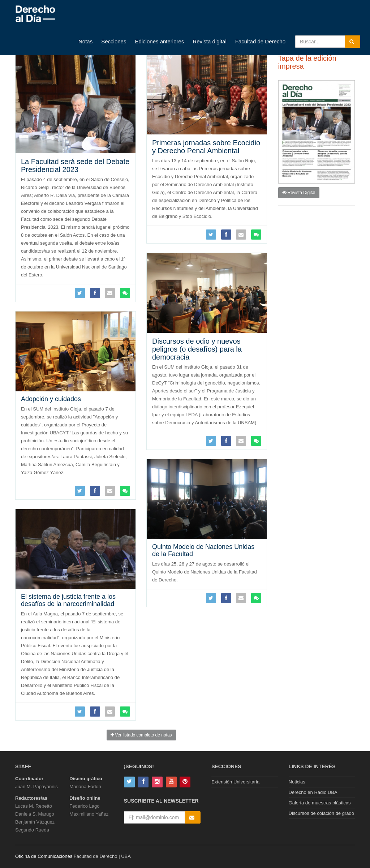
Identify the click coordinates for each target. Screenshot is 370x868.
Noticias (297, 782)
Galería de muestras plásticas (320, 803)
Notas (85, 41)
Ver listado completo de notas (141, 735)
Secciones (114, 41)
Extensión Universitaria (235, 782)
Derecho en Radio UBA (313, 792)
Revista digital (209, 41)
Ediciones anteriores (159, 41)
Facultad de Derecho (260, 41)
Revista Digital (299, 193)
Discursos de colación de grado (321, 813)
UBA (126, 856)
